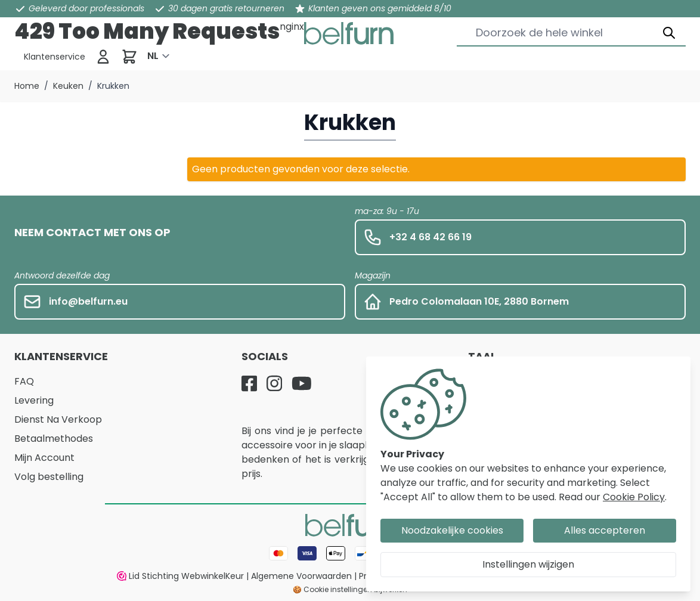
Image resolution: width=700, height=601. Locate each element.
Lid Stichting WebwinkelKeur (180, 576)
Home (27, 86)
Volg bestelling (49, 477)
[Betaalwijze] (350, 553)
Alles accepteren (605, 530)
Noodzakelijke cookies (452, 530)
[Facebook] (249, 383)
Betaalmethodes (54, 439)
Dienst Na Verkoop (58, 419)
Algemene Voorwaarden (301, 576)
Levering (34, 400)
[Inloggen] (103, 57)
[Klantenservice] (55, 57)
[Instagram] (274, 383)
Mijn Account (44, 458)
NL (153, 56)
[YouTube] (302, 383)
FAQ (24, 381)
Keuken (68, 86)
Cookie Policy (634, 497)
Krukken (113, 86)
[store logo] (349, 33)
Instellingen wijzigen (528, 564)
